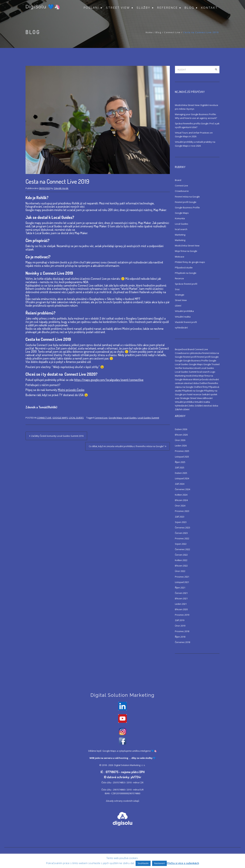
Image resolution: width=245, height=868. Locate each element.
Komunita (180, 218)
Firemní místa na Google (187, 197)
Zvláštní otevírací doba (206, 406)
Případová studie (184, 268)
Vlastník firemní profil (186, 322)
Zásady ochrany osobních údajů (122, 802)
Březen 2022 (181, 566)
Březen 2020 (181, 609)
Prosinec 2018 (182, 631)
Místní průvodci (201, 379)
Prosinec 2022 (182, 538)
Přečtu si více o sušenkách (183, 863)
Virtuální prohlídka (184, 311)
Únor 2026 (180, 440)
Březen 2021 (181, 598)
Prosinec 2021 (182, 577)
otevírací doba (191, 383)
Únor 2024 (180, 506)
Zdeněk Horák (61, 188)
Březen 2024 (181, 500)
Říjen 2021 (180, 588)
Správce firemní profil (186, 284)
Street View (118, 8)
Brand (178, 180)
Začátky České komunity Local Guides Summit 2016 (57, 436)
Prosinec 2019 (182, 615)
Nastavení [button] (159, 863)
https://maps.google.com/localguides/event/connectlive (109, 380)
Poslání (91, 8)
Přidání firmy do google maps (190, 262)
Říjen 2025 (180, 462)
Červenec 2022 (182, 549)
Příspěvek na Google (186, 273)
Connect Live (172, 32)
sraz (177, 398)
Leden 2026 (181, 446)
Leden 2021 (181, 604)
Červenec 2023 (182, 528)
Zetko (191, 406)
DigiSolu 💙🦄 (43, 7)
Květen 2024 (181, 495)
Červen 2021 (181, 593)
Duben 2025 (181, 473)
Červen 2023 (181, 533)
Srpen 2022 (181, 544)
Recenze (179, 278)
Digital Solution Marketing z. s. (130, 766)
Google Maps (60, 418)
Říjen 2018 (180, 637)
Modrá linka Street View (187, 246)
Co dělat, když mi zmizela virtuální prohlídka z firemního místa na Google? (126, 446)
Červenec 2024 (182, 489)
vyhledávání (181, 328)
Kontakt (209, 8)
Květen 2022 (181, 560)
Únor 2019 (180, 626)
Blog (189, 8)
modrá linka (192, 376)
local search (181, 229)
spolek (214, 394)
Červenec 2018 (182, 642)
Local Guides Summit (148, 418)
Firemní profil (190, 357)
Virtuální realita (183, 317)
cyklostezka (195, 353)
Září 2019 (180, 620)
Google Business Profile (187, 207)
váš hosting (122, 759)
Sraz (177, 289)
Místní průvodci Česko (71, 390)
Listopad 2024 (182, 478)
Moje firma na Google (186, 251)
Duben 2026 (181, 429)
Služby (144, 8)
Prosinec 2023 (182, 511)
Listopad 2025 (182, 457)
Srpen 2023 (181, 522)
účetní (178, 306)
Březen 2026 (181, 435)
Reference (167, 8)
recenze (197, 394)
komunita (188, 368)
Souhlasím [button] (143, 863)
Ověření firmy (201, 387)
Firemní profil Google (186, 202)
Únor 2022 (180, 571)
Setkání (206, 394)
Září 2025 (180, 468)
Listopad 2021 (182, 582)
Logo (213, 372)
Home (149, 32)
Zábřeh (179, 409)
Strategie (180, 295)
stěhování (207, 398)
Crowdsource (182, 191)
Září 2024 (180, 484)
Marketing (180, 235)
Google (179, 361)
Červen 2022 (181, 555)
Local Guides (76, 418)
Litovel (197, 368)
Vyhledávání (181, 406)
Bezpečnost (181, 349)
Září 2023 (180, 517)
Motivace (180, 257)
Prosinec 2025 (182, 451)
